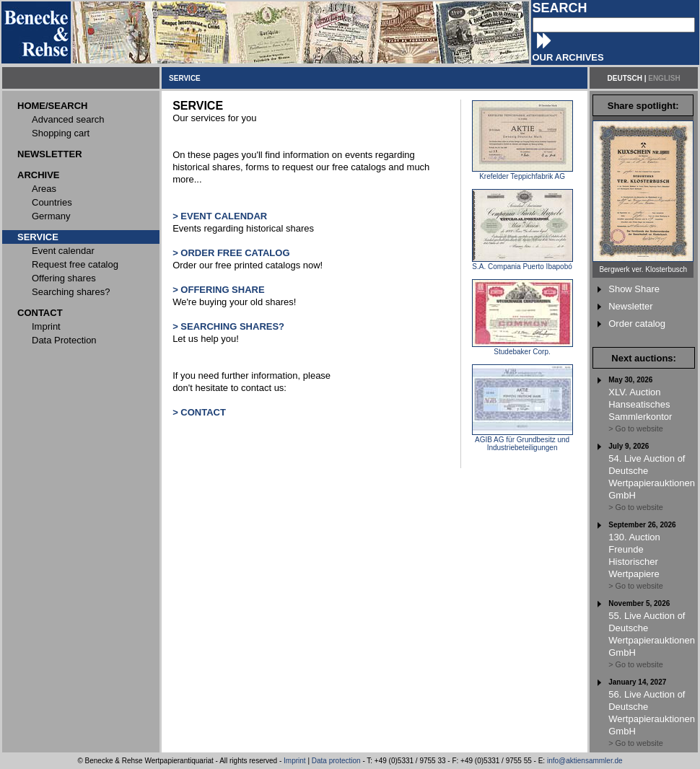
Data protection (336, 761)
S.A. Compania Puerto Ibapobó (522, 263)
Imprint (295, 761)
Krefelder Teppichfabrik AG (522, 173)
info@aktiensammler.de (585, 761)
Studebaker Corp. (522, 348)
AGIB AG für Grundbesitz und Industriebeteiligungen (522, 440)
